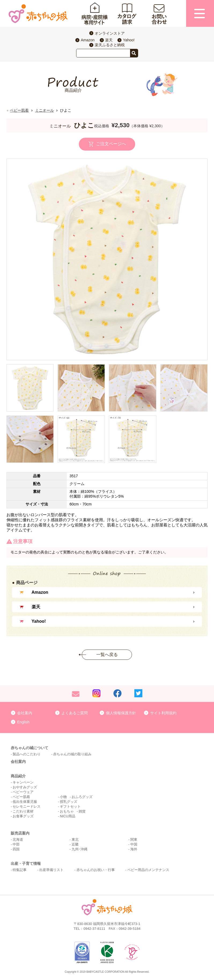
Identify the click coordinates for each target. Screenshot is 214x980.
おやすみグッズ (25, 787)
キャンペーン (23, 782)
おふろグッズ (82, 797)
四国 (16, 849)
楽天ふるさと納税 (110, 45)
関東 (134, 839)
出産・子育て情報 (26, 864)
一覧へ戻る (107, 655)
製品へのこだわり (27, 754)
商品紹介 (18, 776)
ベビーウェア (23, 792)
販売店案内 (20, 833)
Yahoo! (129, 40)
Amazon (88, 40)
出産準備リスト (51, 870)
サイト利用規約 (163, 713)
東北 (75, 839)
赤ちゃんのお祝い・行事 (96, 870)
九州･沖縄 (80, 849)
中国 (134, 844)
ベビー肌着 (19, 110)
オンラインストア (110, 33)
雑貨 (82, 811)
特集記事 (20, 870)
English (23, 722)
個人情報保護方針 (121, 713)
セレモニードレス (27, 806)
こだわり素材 (23, 811)
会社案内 (25, 713)
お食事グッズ (23, 816)
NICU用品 (68, 816)
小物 (63, 797)
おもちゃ (67, 811)
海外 (134, 849)
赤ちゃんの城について (29, 748)
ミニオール (45, 110)
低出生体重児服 (25, 802)
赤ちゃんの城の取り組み (72, 754)
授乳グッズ (69, 802)
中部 (16, 844)
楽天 (109, 40)
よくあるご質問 (75, 713)
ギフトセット (70, 806)
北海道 (18, 839)
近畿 (75, 844)
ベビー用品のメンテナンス (148, 870)
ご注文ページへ (111, 144)
